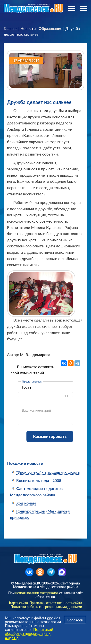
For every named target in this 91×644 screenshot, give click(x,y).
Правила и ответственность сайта (56, 603)
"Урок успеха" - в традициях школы (48, 472)
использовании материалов (37, 593)
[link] (11, 28)
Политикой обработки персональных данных (29, 633)
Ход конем (26, 503)
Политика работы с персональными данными (46, 607)
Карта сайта (18, 603)
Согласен (75, 620)
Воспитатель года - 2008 (39, 480)
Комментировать (50, 436)
